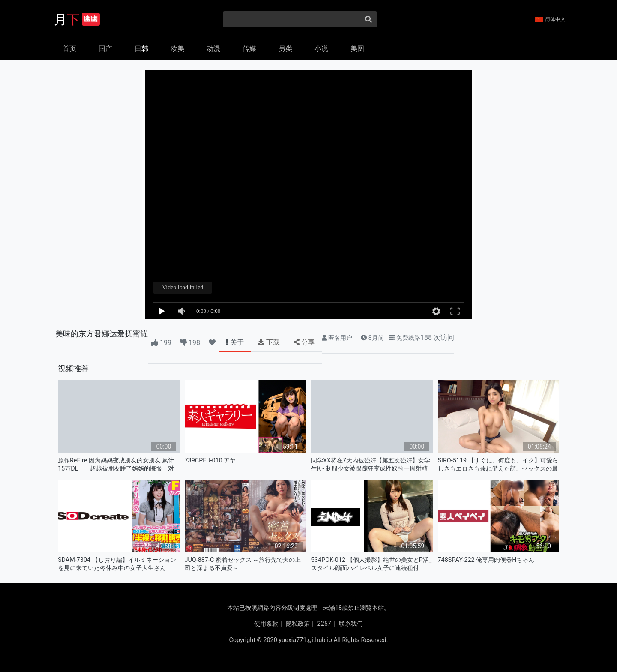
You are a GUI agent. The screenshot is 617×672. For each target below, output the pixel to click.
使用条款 (266, 624)
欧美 (177, 49)
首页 (69, 49)
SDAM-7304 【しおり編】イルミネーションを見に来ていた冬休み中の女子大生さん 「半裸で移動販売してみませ (117, 564)
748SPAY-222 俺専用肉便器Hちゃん (486, 560)
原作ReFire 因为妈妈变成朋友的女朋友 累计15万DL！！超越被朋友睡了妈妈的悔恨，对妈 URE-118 (116, 465)
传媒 (249, 49)
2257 (324, 624)
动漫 (213, 49)
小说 (321, 49)
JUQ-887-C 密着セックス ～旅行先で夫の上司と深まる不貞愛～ (243, 564)
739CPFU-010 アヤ (210, 460)
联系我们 (351, 624)
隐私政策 (298, 624)
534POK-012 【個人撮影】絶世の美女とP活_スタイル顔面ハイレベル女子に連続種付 (371, 564)
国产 (105, 49)
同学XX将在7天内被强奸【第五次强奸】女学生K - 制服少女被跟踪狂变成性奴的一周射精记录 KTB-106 (371, 465)
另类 (285, 49)
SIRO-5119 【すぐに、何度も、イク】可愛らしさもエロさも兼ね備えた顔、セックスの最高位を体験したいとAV (498, 465)
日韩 (141, 49)
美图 (357, 49)
